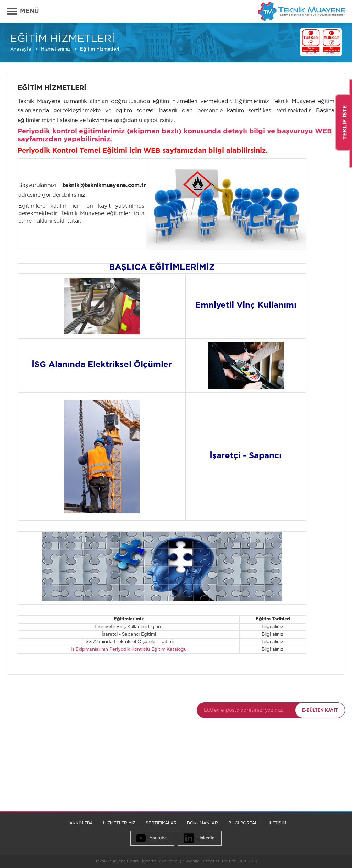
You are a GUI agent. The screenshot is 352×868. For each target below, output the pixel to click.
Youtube (158, 838)
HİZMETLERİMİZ (119, 823)
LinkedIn (206, 838)
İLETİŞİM (277, 823)
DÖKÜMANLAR (202, 823)
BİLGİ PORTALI (243, 823)
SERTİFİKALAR (161, 823)
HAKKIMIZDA (80, 823)
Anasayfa (21, 49)
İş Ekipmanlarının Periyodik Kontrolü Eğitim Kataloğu (129, 650)
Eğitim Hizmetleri (100, 49)
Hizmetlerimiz (56, 49)
